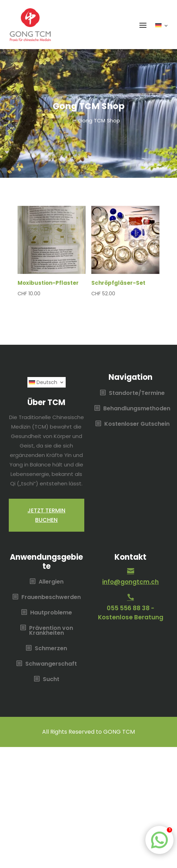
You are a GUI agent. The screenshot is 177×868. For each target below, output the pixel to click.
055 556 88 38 (128, 608)
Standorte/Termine (137, 393)
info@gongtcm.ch (130, 582)
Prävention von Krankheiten (51, 631)
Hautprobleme (51, 613)
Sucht (51, 680)
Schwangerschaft (51, 664)
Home (65, 121)
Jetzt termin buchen (46, 515)
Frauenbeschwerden (51, 598)
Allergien (51, 582)
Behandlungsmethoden (137, 409)
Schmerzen (51, 649)
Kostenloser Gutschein (137, 424)
